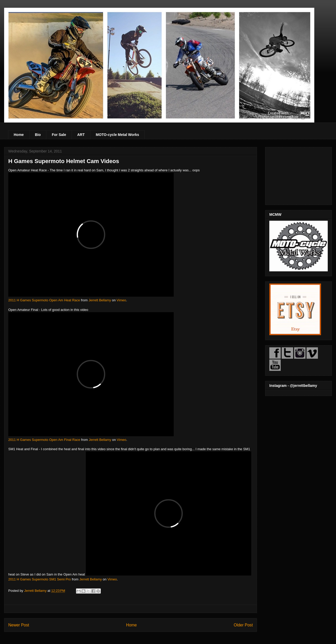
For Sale (59, 135)
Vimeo (121, 300)
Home (19, 135)
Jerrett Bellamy (100, 300)
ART (81, 135)
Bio (38, 135)
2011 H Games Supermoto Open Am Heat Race (44, 300)
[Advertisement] (299, 175)
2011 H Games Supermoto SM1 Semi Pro (40, 579)
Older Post (243, 625)
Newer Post (19, 625)
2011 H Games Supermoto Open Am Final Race (44, 440)
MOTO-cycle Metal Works (118, 135)
